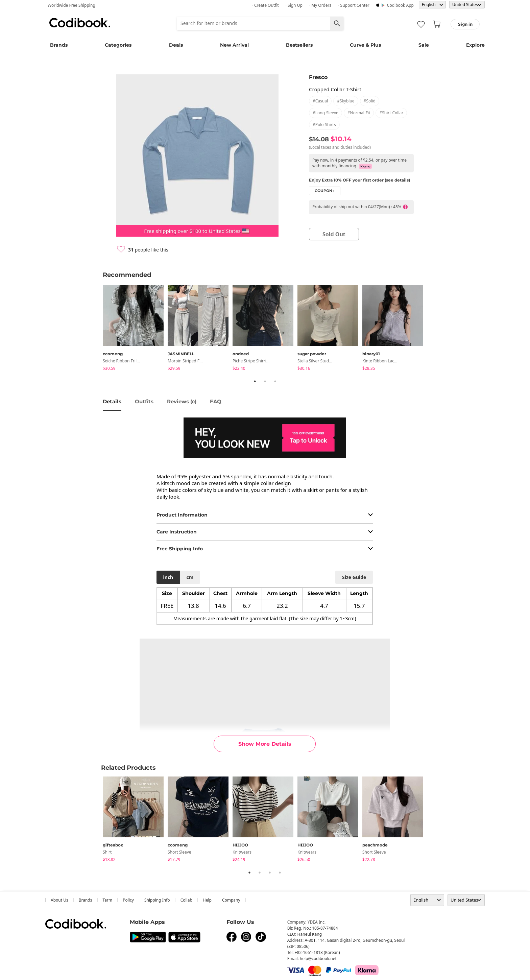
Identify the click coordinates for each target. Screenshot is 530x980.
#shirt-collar (391, 113)
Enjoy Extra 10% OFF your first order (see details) (359, 180)
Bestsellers (299, 45)
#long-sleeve (326, 113)
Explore (475, 45)
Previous (98, 329)
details (112, 401)
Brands (59, 45)
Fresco (318, 77)
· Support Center (354, 5)
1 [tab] (255, 381)
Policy (128, 900)
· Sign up (294, 5)
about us (59, 900)
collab (186, 900)
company (231, 900)
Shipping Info (157, 900)
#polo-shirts (324, 125)
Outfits (144, 401)
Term (108, 900)
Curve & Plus (365, 45)
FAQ (216, 401)
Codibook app (400, 5)
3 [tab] (275, 381)
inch (168, 577)
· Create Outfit (266, 5)
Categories (118, 45)
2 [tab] (265, 381)
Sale (424, 45)
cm (190, 577)
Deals (176, 45)
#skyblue (346, 101)
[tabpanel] (135, 329)
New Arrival (234, 45)
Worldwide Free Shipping (71, 5)
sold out (334, 234)
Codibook (80, 23)
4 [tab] (280, 873)
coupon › (325, 191)
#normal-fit (359, 113)
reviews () (182, 401)
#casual (320, 101)
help (207, 900)
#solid (370, 101)
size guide (354, 577)
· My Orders (320, 5)
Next (432, 329)
